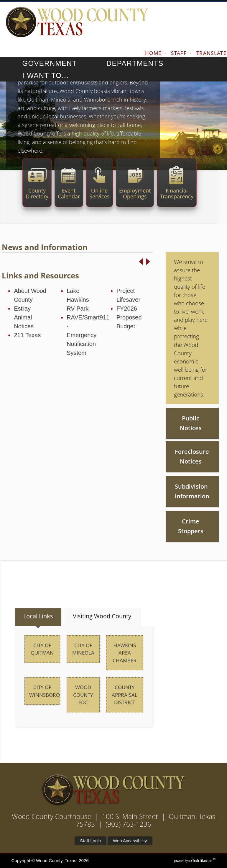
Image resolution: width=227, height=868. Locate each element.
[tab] (39, 632)
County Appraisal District (125, 709)
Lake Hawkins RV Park (63, 300)
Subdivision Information (177, 491)
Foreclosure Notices (177, 456)
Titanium (201, 860)
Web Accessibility (130, 841)
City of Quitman (42, 664)
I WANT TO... (51, 75)
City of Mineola (83, 664)
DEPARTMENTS (141, 63)
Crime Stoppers (176, 526)
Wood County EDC (83, 709)
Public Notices (176, 423)
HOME (153, 53)
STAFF (179, 53)
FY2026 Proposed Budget (114, 317)
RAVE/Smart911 (73, 317)
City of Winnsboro (45, 706)
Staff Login (90, 841)
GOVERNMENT (55, 63)
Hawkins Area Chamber (125, 668)
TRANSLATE (211, 53)
